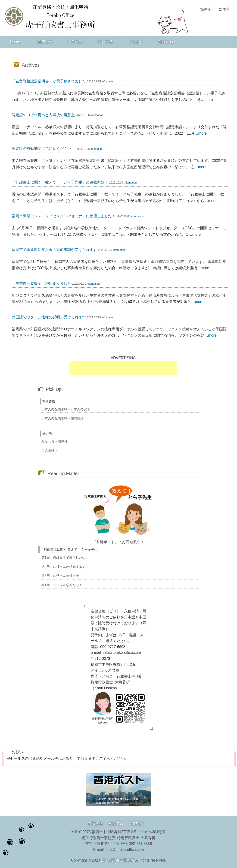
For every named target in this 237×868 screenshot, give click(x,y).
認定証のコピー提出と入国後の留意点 (43, 115)
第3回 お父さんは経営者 (60, 576)
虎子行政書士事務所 (118, 860)
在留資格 (45, 42)
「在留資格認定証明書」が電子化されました (49, 81)
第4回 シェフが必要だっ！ (62, 585)
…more (207, 100)
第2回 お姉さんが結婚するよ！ (65, 567)
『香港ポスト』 (106, 542)
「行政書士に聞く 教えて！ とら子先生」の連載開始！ (60, 182)
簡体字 (206, 9)
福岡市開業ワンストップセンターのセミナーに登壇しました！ (64, 216)
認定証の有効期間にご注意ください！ (43, 149)
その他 (135, 42)
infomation (108, 81)
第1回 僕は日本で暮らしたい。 (65, 558)
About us (165, 42)
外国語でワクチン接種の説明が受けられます (49, 317)
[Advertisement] (123, 368)
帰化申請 (105, 42)
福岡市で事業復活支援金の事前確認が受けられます (54, 250)
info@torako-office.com (122, 653)
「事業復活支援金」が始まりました (41, 283)
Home (15, 42)
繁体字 (224, 9)
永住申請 (75, 42)
